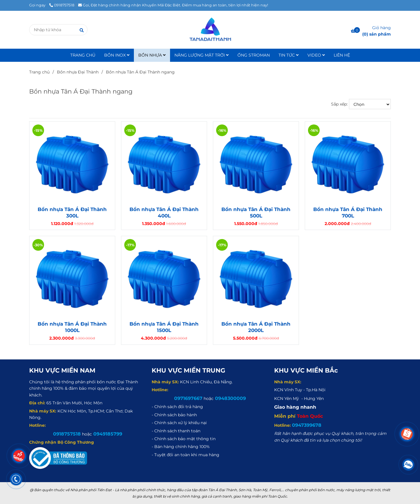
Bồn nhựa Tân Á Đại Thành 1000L (72, 327)
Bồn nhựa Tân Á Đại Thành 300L (72, 213)
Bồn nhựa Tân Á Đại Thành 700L (348, 213)
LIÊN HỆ (342, 55)
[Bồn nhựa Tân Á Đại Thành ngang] (210, 30)
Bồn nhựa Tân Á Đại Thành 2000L (256, 327)
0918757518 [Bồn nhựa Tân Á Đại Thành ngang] (62, 5)
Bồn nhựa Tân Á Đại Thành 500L (256, 213)
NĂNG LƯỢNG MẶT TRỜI (202, 55)
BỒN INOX (117, 55)
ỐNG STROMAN (254, 55)
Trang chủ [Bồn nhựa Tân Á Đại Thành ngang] (39, 72)
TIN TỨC (289, 55)
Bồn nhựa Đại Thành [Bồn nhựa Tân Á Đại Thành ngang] (78, 72)
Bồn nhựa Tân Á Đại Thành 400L (164, 213)
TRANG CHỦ (83, 55)
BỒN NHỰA (152, 55)
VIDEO (316, 55)
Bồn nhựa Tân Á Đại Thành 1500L (164, 327)
